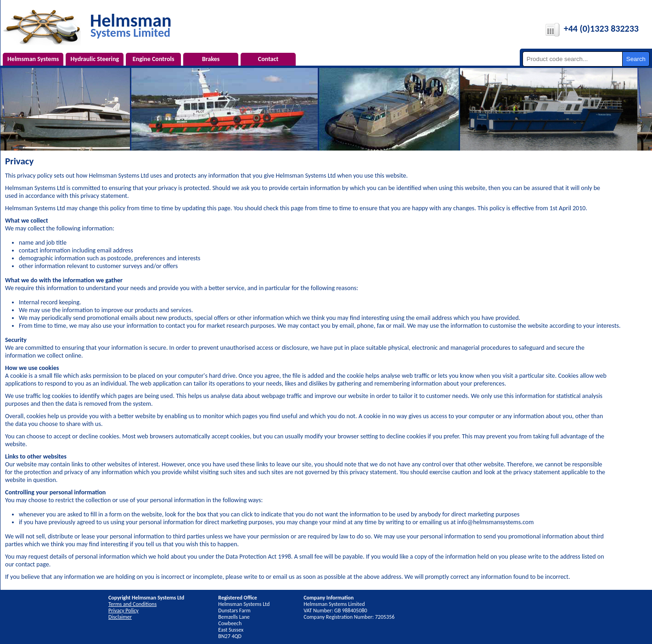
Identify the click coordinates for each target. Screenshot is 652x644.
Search (636, 59)
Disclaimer (120, 617)
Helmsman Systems (33, 59)
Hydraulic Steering (95, 59)
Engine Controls (154, 59)
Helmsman (131, 25)
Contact (268, 59)
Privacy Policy (124, 610)
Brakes (211, 59)
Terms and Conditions (132, 604)
